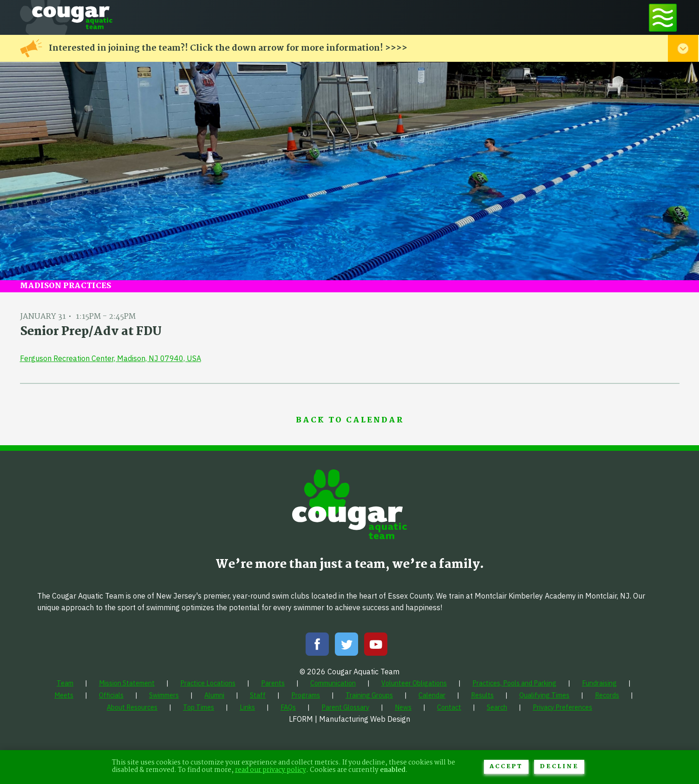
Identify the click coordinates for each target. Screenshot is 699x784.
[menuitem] (65, 683)
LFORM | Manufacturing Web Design (349, 719)
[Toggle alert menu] (683, 48)
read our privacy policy (271, 770)
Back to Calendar (350, 421)
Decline (559, 767)
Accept (506, 767)
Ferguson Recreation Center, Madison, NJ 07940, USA (111, 358)
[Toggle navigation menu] (663, 17)
